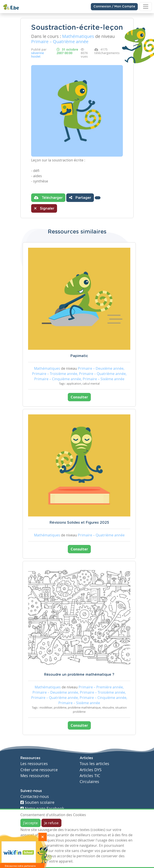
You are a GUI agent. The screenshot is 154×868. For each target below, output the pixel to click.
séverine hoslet (38, 55)
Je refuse (51, 823)
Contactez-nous (35, 796)
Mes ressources (35, 776)
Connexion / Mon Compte (114, 7)
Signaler (44, 208)
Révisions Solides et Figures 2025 (79, 523)
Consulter (79, 397)
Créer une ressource (39, 770)
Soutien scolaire (37, 802)
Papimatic (79, 356)
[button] (98, 198)
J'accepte (30, 823)
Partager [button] (80, 198)
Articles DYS (91, 770)
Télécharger (48, 198)
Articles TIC (90, 776)
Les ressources (34, 764)
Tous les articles (94, 764)
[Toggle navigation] (146, 7)
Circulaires (89, 782)
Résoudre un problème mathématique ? (79, 675)
